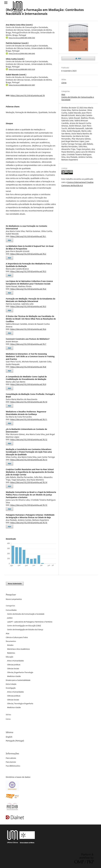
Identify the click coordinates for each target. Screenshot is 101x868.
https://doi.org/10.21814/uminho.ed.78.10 (29, 402)
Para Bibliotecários (13, 766)
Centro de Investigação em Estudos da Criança (25, 630)
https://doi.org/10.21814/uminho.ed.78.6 (28, 329)
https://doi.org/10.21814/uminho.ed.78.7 (28, 344)
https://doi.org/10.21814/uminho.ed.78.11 (29, 419)
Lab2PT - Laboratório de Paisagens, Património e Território (30, 622)
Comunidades (11, 610)
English (9, 737)
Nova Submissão (15, 584)
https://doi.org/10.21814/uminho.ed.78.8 (28, 367)
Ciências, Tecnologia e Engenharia (20, 704)
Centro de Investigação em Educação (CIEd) (24, 626)
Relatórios (11, 653)
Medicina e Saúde (14, 676)
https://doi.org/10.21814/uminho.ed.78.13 (29, 460)
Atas (63, 94)
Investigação (11, 688)
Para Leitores (11, 758)
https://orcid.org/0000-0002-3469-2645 (22, 53)
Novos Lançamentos (14, 599)
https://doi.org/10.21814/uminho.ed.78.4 (28, 289)
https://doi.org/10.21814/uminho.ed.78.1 (28, 236)
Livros (64, 83)
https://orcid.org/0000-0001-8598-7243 (22, 38)
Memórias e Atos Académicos (18, 649)
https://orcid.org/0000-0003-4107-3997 (22, 85)
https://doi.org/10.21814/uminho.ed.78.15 (29, 505)
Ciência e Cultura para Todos (17, 637)
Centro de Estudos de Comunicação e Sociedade (26, 614)
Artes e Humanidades (15, 661)
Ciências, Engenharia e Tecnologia (20, 672)
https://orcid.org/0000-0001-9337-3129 (22, 69)
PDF (10, 240)
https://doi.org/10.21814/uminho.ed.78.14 (29, 482)
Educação (10, 657)
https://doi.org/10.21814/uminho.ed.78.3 (28, 271)
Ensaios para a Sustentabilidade (18, 680)
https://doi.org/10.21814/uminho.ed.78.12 (29, 440)
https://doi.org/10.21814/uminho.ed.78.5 (28, 306)
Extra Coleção (11, 684)
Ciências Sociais (13, 668)
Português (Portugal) (15, 741)
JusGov (10, 618)
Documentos (11, 641)
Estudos (10, 645)
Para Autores (11, 762)
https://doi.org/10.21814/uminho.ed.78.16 (29, 523)
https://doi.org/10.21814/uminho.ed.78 (28, 95)
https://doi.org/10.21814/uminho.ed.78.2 (28, 254)
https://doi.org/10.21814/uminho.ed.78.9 (28, 384)
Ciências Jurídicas (14, 665)
